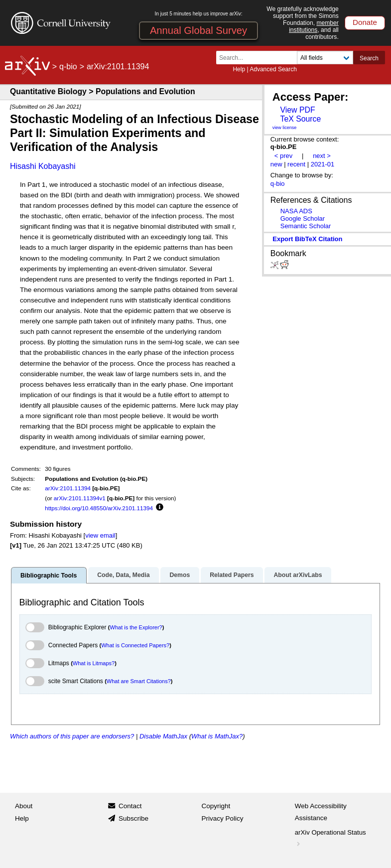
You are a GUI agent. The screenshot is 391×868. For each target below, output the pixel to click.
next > (322, 156)
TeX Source (300, 119)
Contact (130, 806)
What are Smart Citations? (139, 681)
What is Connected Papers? (135, 645)
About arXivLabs (298, 575)
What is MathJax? (217, 736)
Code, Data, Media (123, 575)
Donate (365, 22)
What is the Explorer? (136, 627)
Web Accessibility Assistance (321, 812)
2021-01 (323, 164)
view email (100, 535)
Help (239, 69)
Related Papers (232, 575)
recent (296, 164)
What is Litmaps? (94, 663)
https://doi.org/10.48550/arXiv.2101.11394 (99, 508)
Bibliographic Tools (49, 576)
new (276, 164)
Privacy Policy (223, 818)
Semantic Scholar (306, 226)
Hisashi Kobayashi (43, 166)
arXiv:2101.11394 (68, 488)
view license (285, 128)
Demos (180, 575)
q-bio (68, 67)
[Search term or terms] (260, 58)
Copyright (216, 806)
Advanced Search (273, 69)
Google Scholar (303, 218)
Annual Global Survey (198, 30)
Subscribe (133, 818)
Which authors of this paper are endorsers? (72, 736)
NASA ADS (296, 211)
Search (369, 58)
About (24, 806)
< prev (283, 156)
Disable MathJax (163, 736)
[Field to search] (325, 58)
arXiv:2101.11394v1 (80, 498)
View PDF (297, 110)
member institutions (314, 26)
